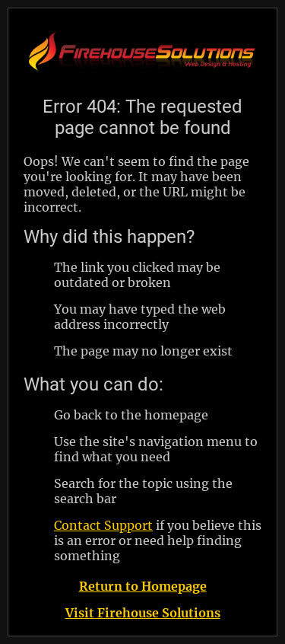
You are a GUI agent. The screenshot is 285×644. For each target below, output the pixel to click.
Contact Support (103, 525)
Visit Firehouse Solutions (143, 613)
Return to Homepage (143, 586)
